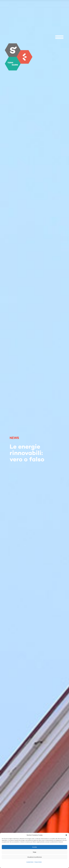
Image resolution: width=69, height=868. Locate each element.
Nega (34, 852)
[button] (66, 835)
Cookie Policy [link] (30, 862)
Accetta (34, 847)
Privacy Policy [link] (38, 862)
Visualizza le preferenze (35, 857)
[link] (19, 57)
